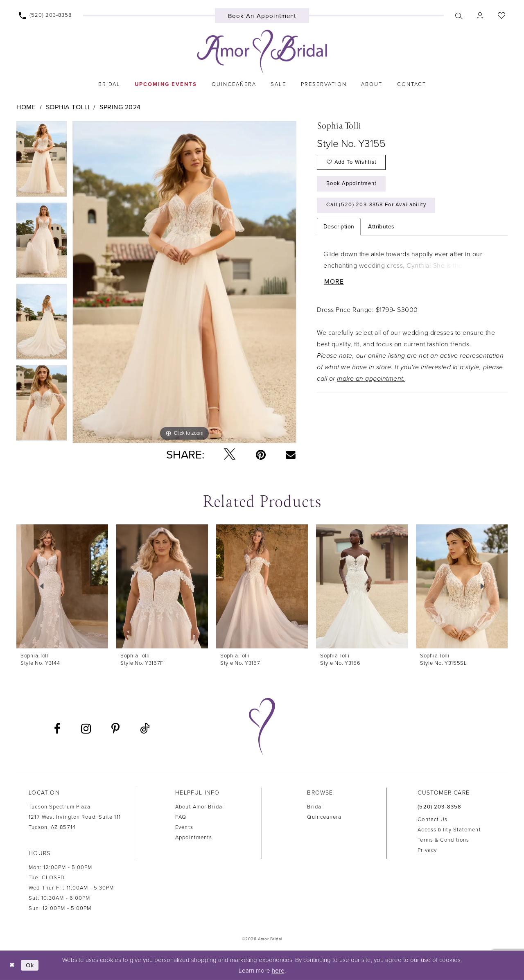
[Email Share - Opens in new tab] (291, 454)
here (278, 971)
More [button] (334, 283)
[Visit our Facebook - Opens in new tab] (57, 729)
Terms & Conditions (443, 840)
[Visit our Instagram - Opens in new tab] (86, 729)
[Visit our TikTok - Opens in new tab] (145, 729)
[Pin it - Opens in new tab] (261, 455)
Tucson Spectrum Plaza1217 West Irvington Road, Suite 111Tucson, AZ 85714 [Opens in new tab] (75, 817)
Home (26, 107)
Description (339, 227)
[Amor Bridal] (262, 52)
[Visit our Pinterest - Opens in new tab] (115, 729)
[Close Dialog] (12, 965)
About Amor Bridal (200, 807)
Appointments (194, 838)
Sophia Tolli (68, 107)
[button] (480, 16)
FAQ (181, 817)
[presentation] (62, 586)
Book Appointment (352, 184)
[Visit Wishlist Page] (501, 16)
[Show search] (458, 16)
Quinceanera (324, 817)
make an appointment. (371, 379)
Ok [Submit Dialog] (30, 965)
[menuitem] (45, 16)
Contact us (433, 820)
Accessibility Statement (449, 830)
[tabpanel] (42, 162)
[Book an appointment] (262, 16)
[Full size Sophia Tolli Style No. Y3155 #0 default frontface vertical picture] (184, 282)
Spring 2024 (120, 107)
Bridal (315, 807)
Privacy (427, 850)
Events (184, 827)
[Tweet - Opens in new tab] (230, 455)
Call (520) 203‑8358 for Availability (377, 206)
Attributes (381, 227)
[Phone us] (45, 16)
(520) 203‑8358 (439, 807)
